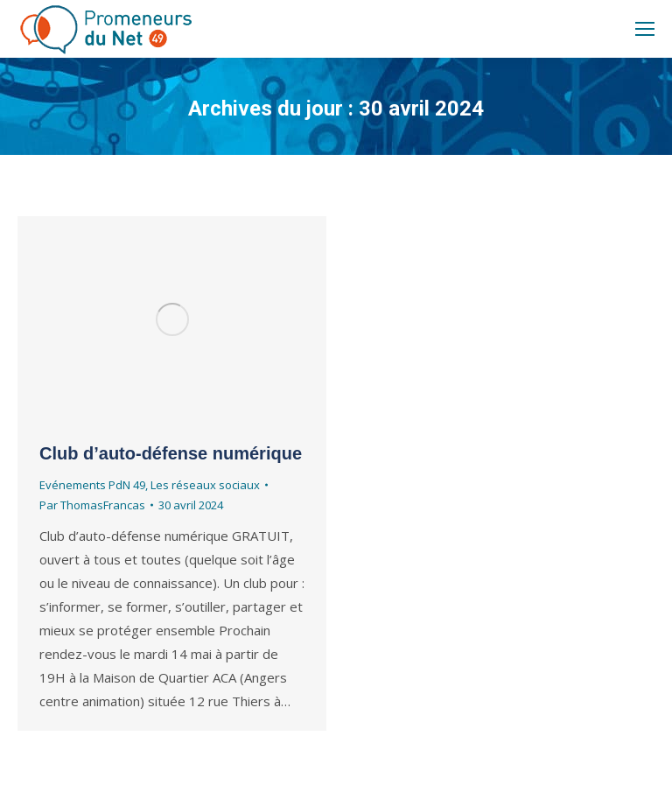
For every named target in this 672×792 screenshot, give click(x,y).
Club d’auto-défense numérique (171, 453)
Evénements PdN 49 (92, 485)
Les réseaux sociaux (205, 485)
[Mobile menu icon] (645, 29)
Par (92, 505)
